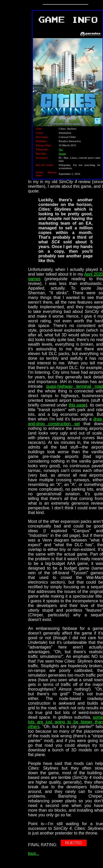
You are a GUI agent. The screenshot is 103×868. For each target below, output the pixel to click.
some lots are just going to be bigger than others (66, 722)
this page (77, 405)
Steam (62, 153)
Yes (61, 149)
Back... (34, 853)
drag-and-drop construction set (66, 421)
